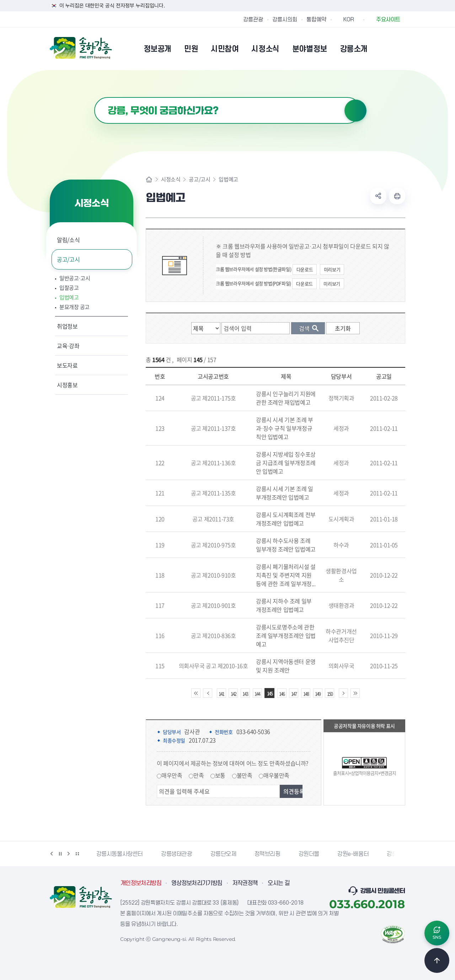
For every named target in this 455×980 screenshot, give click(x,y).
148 (306, 694)
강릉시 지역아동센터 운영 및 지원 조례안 (286, 666)
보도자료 (67, 365)
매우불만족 (276, 775)
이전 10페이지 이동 (208, 693)
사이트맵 (401, 49)
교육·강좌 (68, 346)
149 (318, 694)
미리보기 (332, 269)
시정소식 (171, 179)
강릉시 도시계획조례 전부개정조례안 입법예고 (286, 519)
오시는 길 (279, 883)
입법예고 (69, 297)
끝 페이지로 (355, 693)
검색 (355, 111)
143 (245, 694)
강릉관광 (253, 20)
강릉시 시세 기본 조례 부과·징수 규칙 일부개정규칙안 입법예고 (284, 428)
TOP (437, 960)
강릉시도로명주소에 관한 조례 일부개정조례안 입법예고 (286, 635)
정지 (60, 854)
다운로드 (305, 269)
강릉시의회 (285, 20)
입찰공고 (69, 288)
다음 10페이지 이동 (343, 693)
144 (257, 694)
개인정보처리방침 (141, 883)
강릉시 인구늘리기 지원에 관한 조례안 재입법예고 (286, 398)
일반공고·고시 (75, 278)
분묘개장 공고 (74, 307)
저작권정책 (245, 883)
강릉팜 (395, 854)
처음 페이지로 (196, 693)
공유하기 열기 (378, 196)
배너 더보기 (77, 854)
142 (233, 694)
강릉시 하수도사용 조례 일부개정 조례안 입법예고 (286, 545)
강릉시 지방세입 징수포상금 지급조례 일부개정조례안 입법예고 (286, 463)
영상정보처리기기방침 (197, 883)
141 (221, 694)
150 (330, 694)
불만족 (245, 775)
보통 (220, 775)
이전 (52, 854)
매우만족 (172, 775)
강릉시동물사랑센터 (120, 854)
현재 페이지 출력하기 (397, 196)
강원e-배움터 (353, 854)
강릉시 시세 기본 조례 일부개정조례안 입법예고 (284, 493)
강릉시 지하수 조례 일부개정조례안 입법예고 (284, 605)
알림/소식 (68, 240)
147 (294, 694)
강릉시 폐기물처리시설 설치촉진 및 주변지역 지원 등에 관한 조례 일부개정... (286, 575)
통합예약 (316, 20)
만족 (199, 775)
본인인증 (382, 49)
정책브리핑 (267, 854)
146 (282, 694)
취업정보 (67, 326)
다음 (69, 854)
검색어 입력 (94, 97)
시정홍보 (67, 385)
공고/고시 (68, 259)
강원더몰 (309, 854)
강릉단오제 (223, 854)
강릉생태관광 (177, 854)
